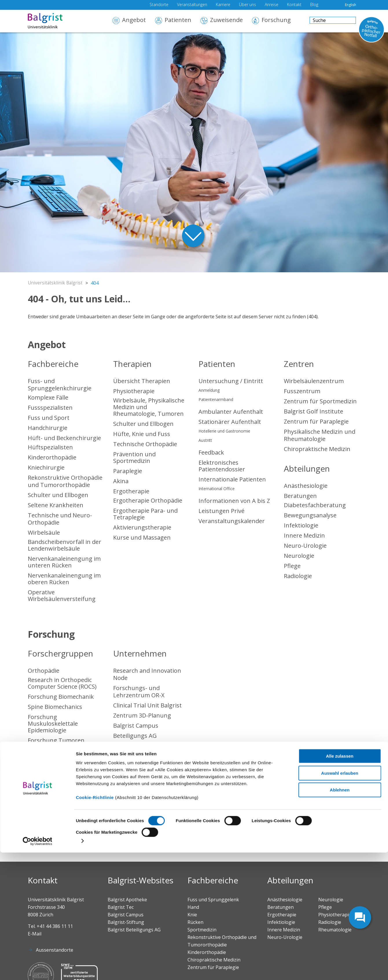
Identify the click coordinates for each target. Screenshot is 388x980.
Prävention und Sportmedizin (134, 457)
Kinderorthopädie (52, 457)
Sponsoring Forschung (59, 771)
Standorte (159, 5)
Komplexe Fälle (48, 397)
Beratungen (300, 496)
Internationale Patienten (232, 479)
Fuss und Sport (49, 418)
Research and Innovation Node (147, 674)
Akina (121, 481)
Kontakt (294, 5)
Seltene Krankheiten (56, 505)
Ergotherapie (131, 491)
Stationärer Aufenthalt (230, 422)
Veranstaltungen (192, 5)
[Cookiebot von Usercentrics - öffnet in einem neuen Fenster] (37, 969)
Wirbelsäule (44, 533)
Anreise (272, 5)
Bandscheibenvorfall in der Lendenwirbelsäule (65, 545)
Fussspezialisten (50, 408)
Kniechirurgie (46, 467)
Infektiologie (301, 525)
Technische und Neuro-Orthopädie (60, 519)
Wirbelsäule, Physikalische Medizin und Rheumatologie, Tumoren (149, 407)
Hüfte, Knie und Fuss (142, 434)
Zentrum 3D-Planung (142, 715)
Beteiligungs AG (135, 736)
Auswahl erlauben (340, 901)
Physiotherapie (134, 391)
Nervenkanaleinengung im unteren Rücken (64, 562)
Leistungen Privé (221, 511)
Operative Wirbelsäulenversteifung (62, 595)
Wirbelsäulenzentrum (314, 381)
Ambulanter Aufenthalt (231, 412)
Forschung (276, 20)
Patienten (178, 20)
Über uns (248, 5)
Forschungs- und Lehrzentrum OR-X (139, 692)
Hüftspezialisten (50, 447)
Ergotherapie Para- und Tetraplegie (145, 514)
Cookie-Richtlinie (95, 925)
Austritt (205, 440)
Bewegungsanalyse (310, 515)
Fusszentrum (302, 391)
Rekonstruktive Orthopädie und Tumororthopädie (65, 481)
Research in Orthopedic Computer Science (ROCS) (62, 683)
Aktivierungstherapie (142, 527)
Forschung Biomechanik (61, 697)
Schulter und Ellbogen (58, 495)
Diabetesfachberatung (315, 505)
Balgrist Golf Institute (313, 411)
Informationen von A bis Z (234, 501)
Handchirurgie (48, 428)
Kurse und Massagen (142, 537)
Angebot (134, 20)
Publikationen (47, 761)
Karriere (223, 5)
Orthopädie (44, 671)
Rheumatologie (49, 821)
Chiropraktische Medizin (317, 449)
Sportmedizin (46, 781)
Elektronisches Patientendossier (222, 466)
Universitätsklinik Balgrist (56, 283)
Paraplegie (128, 471)
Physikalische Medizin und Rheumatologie (320, 435)
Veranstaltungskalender (232, 521)
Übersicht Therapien (142, 381)
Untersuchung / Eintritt (231, 381)
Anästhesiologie (306, 486)
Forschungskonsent (55, 750)
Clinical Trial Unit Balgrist (147, 705)
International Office (217, 489)
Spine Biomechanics (55, 707)
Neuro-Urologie (305, 546)
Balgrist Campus (136, 726)
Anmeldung (209, 390)
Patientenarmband (216, 399)
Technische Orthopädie (145, 444)
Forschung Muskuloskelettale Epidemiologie (53, 723)
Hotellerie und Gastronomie (224, 431)
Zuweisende (226, 20)
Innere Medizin (304, 535)
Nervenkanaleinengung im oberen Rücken (64, 579)
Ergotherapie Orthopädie (148, 500)
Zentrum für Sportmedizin (320, 401)
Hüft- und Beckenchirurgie (64, 438)
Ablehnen (340, 918)
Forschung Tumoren (56, 740)
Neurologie (299, 556)
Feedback (211, 452)
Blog (314, 5)
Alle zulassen (340, 884)
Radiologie (298, 576)
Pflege (292, 566)
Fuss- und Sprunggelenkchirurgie (60, 385)
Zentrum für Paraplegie (316, 421)
